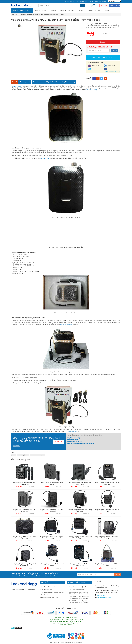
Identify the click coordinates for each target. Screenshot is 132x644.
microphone (45, 158)
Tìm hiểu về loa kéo (47, 590)
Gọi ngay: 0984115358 (103, 58)
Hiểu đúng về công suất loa (76, 590)
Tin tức (81, 11)
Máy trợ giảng (22, 15)
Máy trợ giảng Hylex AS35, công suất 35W (52, 538)
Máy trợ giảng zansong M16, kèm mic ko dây (52, 565)
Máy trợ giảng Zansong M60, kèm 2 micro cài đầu (25, 565)
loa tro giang (20, 455)
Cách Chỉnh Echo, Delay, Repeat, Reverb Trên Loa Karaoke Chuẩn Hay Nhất (80, 593)
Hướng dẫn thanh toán (101, 1)
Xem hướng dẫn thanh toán (50, 82)
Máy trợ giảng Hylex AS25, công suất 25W (80, 538)
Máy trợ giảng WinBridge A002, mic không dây (25, 510)
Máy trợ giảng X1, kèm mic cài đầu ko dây (107, 565)
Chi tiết (15, 82)
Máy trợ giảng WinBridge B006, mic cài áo (52, 483)
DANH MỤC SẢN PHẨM (21, 11)
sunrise (27, 455)
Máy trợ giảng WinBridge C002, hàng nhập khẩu (52, 510)
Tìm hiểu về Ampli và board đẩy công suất (53, 592)
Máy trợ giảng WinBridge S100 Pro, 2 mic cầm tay (25, 483)
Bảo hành (107, 11)
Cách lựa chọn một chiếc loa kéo (50, 597)
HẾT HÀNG (103, 42)
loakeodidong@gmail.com (104, 598)
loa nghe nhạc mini (66, 324)
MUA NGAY (58, 442)
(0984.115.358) (101, 596)
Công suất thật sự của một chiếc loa (79, 587)
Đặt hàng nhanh (25, 82)
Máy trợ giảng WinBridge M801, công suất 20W (107, 483)
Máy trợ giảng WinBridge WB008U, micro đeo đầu (80, 483)
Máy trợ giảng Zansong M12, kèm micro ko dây (80, 565)
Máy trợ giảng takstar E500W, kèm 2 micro (107, 538)
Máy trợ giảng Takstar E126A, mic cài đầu (107, 510)
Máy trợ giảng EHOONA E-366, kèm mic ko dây (25, 538)
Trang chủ (15, 15)
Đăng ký (115, 50)
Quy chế (91, 1)
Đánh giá (36, 82)
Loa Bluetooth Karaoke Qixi (49, 587)
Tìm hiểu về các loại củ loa (48, 595)
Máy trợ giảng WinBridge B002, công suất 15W (80, 510)
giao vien (14, 455)
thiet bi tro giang (34, 455)
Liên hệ (53, 11)
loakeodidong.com (71, 431)
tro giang (42, 455)
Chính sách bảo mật (69, 1)
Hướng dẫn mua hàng (82, 1)
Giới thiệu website (41, 11)
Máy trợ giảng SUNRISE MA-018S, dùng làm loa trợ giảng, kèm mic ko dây (45, 15)
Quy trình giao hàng (94, 11)
